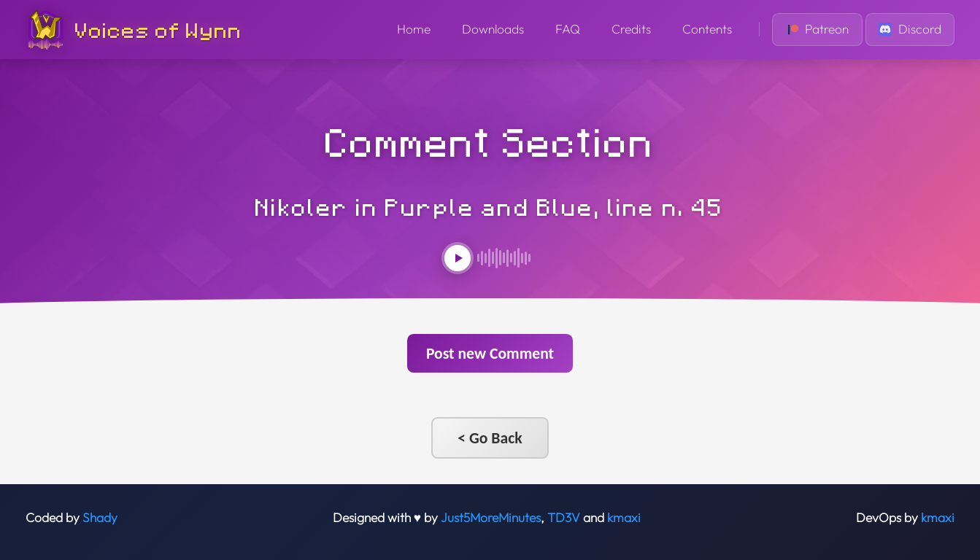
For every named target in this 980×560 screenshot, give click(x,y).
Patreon (818, 29)
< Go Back (490, 438)
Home (414, 29)
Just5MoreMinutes (491, 518)
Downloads (493, 29)
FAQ (568, 29)
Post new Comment (490, 353)
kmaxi (624, 518)
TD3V (564, 518)
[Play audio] (458, 258)
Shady (100, 518)
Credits (631, 29)
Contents (707, 29)
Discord (910, 29)
